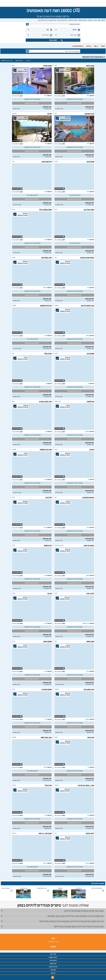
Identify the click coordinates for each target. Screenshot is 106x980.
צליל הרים (49, 497)
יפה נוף (49, 593)
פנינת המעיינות (89, 114)
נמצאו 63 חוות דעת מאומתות (32, 531)
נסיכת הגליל (48, 353)
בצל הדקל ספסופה (46, 305)
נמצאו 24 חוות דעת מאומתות (75, 339)
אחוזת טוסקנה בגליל (45, 210)
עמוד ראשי (53, 954)
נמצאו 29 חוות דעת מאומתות (75, 387)
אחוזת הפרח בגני (89, 210)
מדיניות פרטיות (53, 967)
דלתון (14, 65)
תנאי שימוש (53, 964)
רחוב (56, 113)
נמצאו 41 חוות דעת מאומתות (75, 675)
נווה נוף (49, 114)
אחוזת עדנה (78, 888)
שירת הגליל (48, 785)
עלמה (56, 161)
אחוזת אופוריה (23, 888)
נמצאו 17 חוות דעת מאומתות (75, 483)
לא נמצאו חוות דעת (75, 195)
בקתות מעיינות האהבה (87, 258)
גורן (13, 353)
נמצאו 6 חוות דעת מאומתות (32, 579)
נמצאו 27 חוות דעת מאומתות (75, 435)
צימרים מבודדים (62, 20)
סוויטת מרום (90, 162)
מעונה (14, 257)
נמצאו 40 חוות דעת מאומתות (75, 579)
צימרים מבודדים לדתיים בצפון (47, 20)
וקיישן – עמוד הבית (99, 20)
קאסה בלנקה (90, 66)
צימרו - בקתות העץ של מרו (86, 785)
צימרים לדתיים (73, 20)
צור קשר (53, 973)
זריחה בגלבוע (90, 833)
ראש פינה (15, 113)
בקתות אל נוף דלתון (97, 888)
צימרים (90, 20)
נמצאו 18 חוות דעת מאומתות (32, 723)
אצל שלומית (90, 401)
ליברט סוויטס (48, 545)
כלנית (14, 545)
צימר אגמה (91, 737)
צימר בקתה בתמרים (45, 401)
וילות (53, 938)
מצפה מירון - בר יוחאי (45, 833)
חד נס (14, 641)
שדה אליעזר (58, 401)
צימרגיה (92, 449)
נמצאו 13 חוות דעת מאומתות (32, 483)
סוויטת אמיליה (47, 66)
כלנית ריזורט (90, 593)
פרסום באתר (53, 960)
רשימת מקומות (53, 957)
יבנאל (14, 209)
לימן (56, 497)
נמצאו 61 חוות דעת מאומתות (75, 531)
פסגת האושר (90, 641)
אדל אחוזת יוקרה (47, 162)
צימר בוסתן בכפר (89, 689)
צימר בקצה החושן (46, 737)
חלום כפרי (60, 888)
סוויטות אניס (90, 353)
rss (53, 977)
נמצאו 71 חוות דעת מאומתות (75, 147)
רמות (56, 65)
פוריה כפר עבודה (59, 545)
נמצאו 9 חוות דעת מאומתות (75, 627)
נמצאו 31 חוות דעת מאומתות (32, 147)
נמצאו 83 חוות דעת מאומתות (75, 771)
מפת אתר (53, 970)
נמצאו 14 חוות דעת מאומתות (32, 291)
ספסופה (57, 305)
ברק (56, 833)
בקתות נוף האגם (89, 545)
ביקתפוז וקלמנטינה (88, 497)
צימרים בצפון (83, 20)
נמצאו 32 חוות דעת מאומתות (32, 99)
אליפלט (57, 785)
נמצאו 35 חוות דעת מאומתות (75, 99)
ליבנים (56, 353)
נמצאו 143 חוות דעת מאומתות (32, 435)
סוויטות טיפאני (47, 641)
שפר (13, 161)
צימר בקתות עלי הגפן (88, 305)
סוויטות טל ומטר (6, 888)
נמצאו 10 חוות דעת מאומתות (32, 387)
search (27, 24)
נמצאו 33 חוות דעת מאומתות (32, 243)
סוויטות (53, 947)
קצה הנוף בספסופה (46, 449)
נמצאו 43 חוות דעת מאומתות (75, 291)
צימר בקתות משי (47, 258)
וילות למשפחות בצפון (53, 942)
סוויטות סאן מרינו (47, 689)
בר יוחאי (14, 833)
